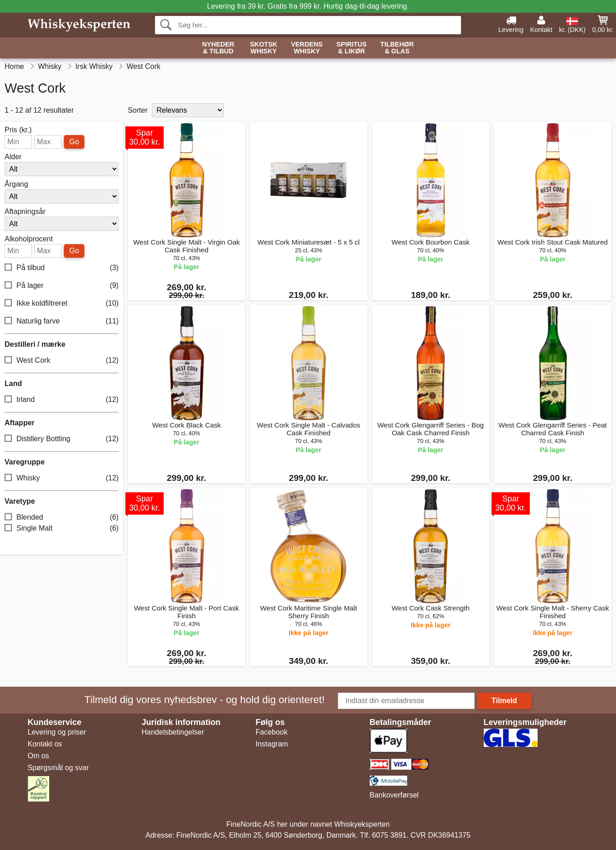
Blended (62, 518)
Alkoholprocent (29, 239)
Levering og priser (57, 732)
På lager (62, 286)
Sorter (138, 110)
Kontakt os (45, 744)
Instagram (272, 744)
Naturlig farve (62, 321)
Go (74, 142)
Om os (39, 756)
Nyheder (218, 48)
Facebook (272, 732)
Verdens (307, 48)
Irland (62, 400)
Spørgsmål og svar (58, 768)
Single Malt (62, 529)
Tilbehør (397, 48)
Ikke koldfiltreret (62, 304)
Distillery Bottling (62, 439)
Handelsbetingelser (173, 732)
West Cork (62, 361)
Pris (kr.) (18, 130)
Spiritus (352, 48)
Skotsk (264, 48)
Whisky (62, 478)
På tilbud (62, 268)
